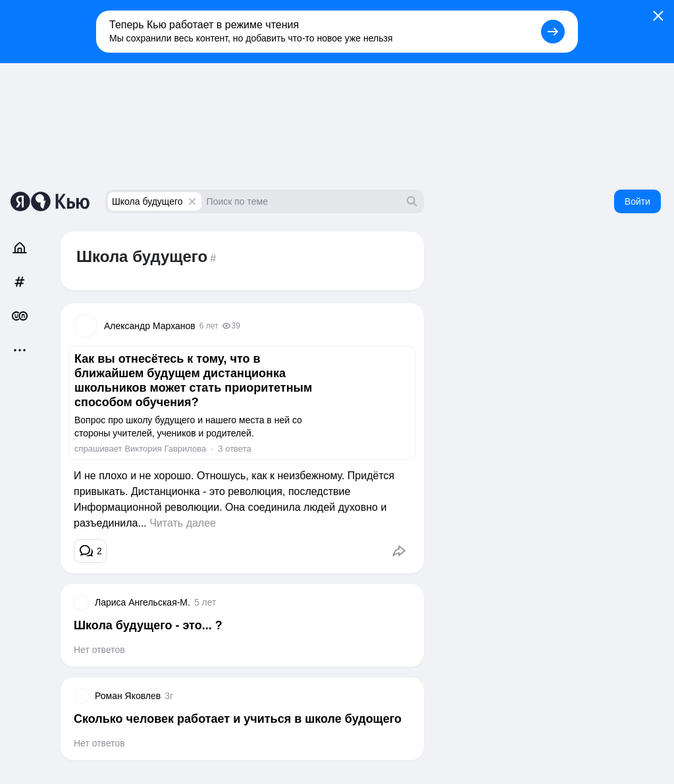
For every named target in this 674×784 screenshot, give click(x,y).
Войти (637, 201)
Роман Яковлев (128, 696)
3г (169, 696)
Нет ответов (99, 650)
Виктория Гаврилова (165, 449)
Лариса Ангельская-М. (143, 602)
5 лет (205, 602)
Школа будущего (147, 201)
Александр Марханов (150, 326)
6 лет (209, 326)
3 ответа (234, 449)
